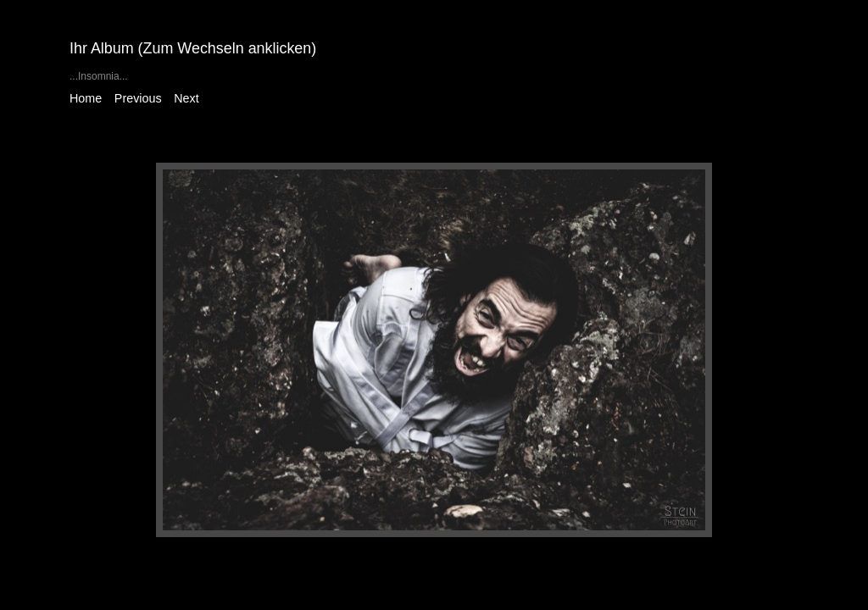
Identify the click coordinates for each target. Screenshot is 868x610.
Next (186, 98)
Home (86, 98)
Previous (138, 98)
